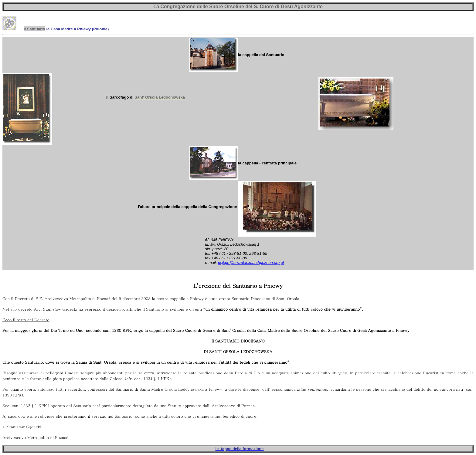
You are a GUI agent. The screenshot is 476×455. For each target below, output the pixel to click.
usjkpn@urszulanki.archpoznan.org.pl (251, 263)
